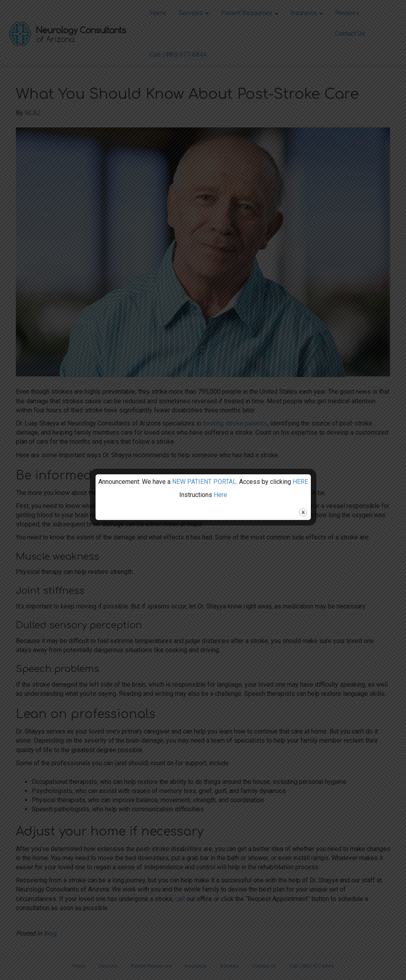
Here (220, 495)
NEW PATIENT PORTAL (204, 482)
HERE (300, 482)
